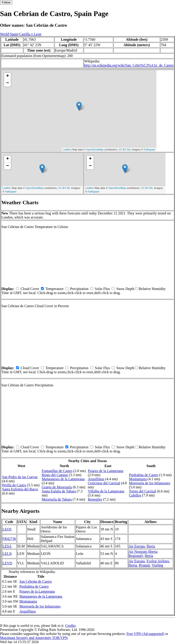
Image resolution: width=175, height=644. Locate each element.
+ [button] (8, 76)
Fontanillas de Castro (57, 471)
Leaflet (67, 150)
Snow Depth (125, 289)
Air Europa (137, 546)
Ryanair (144, 565)
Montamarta (138, 479)
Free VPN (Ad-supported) (145, 634)
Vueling (157, 565)
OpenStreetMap (95, 150)
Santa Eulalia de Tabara (59, 491)
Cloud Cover (30, 289)
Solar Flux (102, 289)
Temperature (55, 289)
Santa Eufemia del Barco (20, 489)
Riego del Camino (55, 475)
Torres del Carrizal (142, 491)
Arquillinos (96, 479)
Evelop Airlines (158, 561)
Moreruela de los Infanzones (150, 483)
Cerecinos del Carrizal (104, 483)
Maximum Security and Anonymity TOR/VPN (34, 638)
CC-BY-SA (125, 150)
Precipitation (79, 289)
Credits (70, 626)
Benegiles (95, 499)
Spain (14, 34)
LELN (7, 554)
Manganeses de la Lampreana (63, 479)
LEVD (7, 563)
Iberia (151, 546)
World (5, 34)
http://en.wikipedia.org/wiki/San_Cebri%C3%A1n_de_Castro (129, 65)
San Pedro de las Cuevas (20, 477)
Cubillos (135, 495)
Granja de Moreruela (57, 487)
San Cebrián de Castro (35, 581)
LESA (7, 546)
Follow (6, 2)
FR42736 (9, 539)
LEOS (7, 529)
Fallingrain (150, 150)
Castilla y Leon (30, 34)
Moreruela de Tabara (57, 499)
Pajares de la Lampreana (105, 471)
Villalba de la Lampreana (106, 491)
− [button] (8, 83)
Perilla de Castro (14, 485)
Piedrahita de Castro (144, 475)
